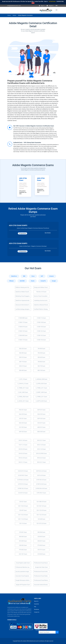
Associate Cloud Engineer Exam (23, 576)
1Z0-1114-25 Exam (23, 519)
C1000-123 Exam (23, 331)
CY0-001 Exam (23, 532)
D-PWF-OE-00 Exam (41, 484)
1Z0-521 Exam (23, 502)
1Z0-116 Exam (23, 523)
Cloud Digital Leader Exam (23, 563)
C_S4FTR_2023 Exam (41, 401)
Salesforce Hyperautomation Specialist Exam (23, 300)
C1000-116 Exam (41, 318)
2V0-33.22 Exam (23, 454)
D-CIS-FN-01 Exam (23, 475)
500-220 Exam (23, 349)
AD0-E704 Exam (41, 179)
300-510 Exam (23, 357)
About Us (36, 601)
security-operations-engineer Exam (23, 572)
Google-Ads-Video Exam (41, 567)
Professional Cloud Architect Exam (42, 572)
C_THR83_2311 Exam (41, 397)
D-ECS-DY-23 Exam (23, 471)
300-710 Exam (23, 362)
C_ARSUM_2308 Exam (41, 379)
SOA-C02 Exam (23, 423)
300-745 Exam (41, 366)
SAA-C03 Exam (23, 414)
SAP (42, 276)
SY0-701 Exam (41, 550)
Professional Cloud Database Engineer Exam (42, 576)
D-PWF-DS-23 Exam (23, 488)
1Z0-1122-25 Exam (41, 515)
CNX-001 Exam (41, 541)
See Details (48, 233)
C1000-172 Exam (23, 322)
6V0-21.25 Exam (41, 445)
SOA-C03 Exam (41, 414)
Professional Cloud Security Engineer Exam (42, 563)
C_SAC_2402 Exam (23, 392)
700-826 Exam (41, 362)
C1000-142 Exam (41, 335)
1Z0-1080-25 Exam (41, 502)
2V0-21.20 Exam (41, 449)
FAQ (35, 607)
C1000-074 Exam (23, 327)
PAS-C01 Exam (23, 410)
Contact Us (37, 612)
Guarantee (37, 604)
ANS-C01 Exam (41, 427)
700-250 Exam (41, 353)
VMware (11, 281)
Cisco (33, 276)
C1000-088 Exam (23, 318)
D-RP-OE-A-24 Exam (41, 471)
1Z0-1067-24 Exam (41, 506)
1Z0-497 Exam (23, 510)
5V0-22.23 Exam (23, 458)
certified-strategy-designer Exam (23, 309)
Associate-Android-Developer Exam (42, 585)
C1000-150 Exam (41, 327)
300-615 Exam (23, 366)
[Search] (47, 632)
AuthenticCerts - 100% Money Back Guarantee (27, 142)
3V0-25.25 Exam (23, 449)
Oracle (33, 281)
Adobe (14, 15)
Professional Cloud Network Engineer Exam (42, 580)
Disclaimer (37, 609)
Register (50, 6)
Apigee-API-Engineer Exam (23, 585)
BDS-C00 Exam (41, 432)
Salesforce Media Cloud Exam (23, 292)
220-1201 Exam (23, 554)
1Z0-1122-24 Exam (23, 515)
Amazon (51, 276)
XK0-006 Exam (41, 532)
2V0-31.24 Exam (23, 440)
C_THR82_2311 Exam (41, 388)
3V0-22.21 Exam (41, 440)
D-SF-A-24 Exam (41, 475)
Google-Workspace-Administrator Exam (23, 580)
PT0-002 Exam (23, 550)
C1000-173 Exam (23, 340)
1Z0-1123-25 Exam (41, 510)
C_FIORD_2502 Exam (23, 397)
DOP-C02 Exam (41, 419)
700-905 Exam (41, 349)
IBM (24, 276)
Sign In (42, 6)
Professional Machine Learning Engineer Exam (23, 567)
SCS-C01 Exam (41, 423)
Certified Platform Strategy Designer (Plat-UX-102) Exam (42, 309)
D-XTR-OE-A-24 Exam (23, 480)
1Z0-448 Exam (41, 519)
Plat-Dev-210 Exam (41, 292)
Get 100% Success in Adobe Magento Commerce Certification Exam (34, 126)
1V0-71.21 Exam (23, 445)
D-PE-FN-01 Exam (41, 493)
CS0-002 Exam (23, 545)
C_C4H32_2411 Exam (23, 401)
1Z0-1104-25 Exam (23, 506)
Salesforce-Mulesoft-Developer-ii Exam (42, 305)
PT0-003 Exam (41, 545)
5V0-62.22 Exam (41, 458)
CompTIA (43, 281)
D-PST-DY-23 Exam (23, 484)
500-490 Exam (23, 353)
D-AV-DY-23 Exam (23, 493)
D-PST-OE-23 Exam (41, 480)
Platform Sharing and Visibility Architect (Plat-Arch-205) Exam (23, 287)
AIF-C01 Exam (23, 419)
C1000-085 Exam (23, 335)
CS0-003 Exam (41, 537)
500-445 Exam (23, 370)
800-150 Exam (41, 370)
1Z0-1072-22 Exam (41, 523)
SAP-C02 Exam (23, 432)
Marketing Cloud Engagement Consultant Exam (23, 296)
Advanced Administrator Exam (23, 305)
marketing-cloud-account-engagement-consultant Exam (42, 300)
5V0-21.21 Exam (23, 462)
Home (9, 15)
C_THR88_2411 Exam (23, 388)
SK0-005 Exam (23, 537)
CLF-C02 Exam (23, 427)
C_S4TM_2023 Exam (41, 384)
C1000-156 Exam (41, 340)
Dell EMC (22, 281)
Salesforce (14, 276)
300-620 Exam (41, 357)
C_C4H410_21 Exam (23, 384)
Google (54, 281)
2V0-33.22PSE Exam (41, 454)
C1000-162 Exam (41, 331)
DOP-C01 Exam (41, 410)
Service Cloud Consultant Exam (42, 296)
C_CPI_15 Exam (23, 379)
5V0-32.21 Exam (41, 462)
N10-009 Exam (23, 541)
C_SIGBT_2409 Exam (41, 392)
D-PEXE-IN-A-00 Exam (41, 488)
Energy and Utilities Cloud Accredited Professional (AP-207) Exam (42, 287)
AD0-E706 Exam (23, 179)
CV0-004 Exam (41, 554)
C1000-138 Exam (41, 322)
